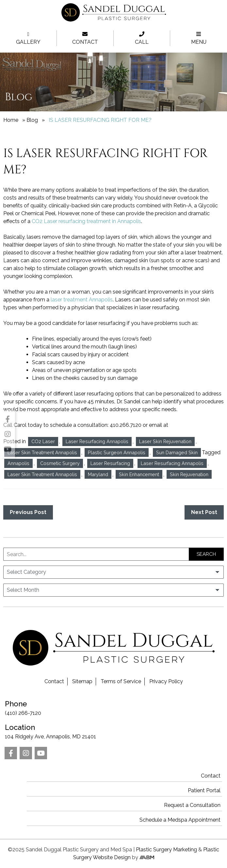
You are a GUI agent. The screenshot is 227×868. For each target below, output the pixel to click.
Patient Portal (204, 790)
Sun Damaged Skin (177, 452)
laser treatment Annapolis (82, 300)
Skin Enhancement (139, 474)
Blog (32, 120)
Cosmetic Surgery (60, 463)
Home (11, 120)
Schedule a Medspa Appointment (180, 820)
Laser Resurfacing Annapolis (97, 441)
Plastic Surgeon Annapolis (117, 452)
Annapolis (18, 463)
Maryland (98, 474)
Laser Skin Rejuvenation (165, 441)
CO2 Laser (43, 441)
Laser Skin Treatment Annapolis (42, 452)
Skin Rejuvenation (189, 474)
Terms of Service (121, 681)
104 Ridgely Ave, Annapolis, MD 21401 (113, 731)
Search (206, 554)
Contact (54, 681)
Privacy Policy (166, 681)
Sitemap (82, 681)
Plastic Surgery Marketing (166, 850)
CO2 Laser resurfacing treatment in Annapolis (86, 221)
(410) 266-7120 (113, 707)
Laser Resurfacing (110, 463)
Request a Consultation (192, 805)
